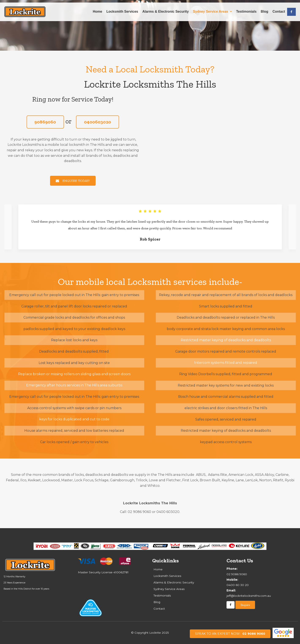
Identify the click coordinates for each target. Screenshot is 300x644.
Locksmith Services (122, 9)
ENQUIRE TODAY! (76, 181)
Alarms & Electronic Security (166, 9)
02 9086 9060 (230, 634)
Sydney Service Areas (211, 9)
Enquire (245, 605)
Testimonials (246, 9)
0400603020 (98, 122)
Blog (265, 9)
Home (97, 9)
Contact (279, 9)
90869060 (45, 122)
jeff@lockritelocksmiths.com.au (261, 593)
